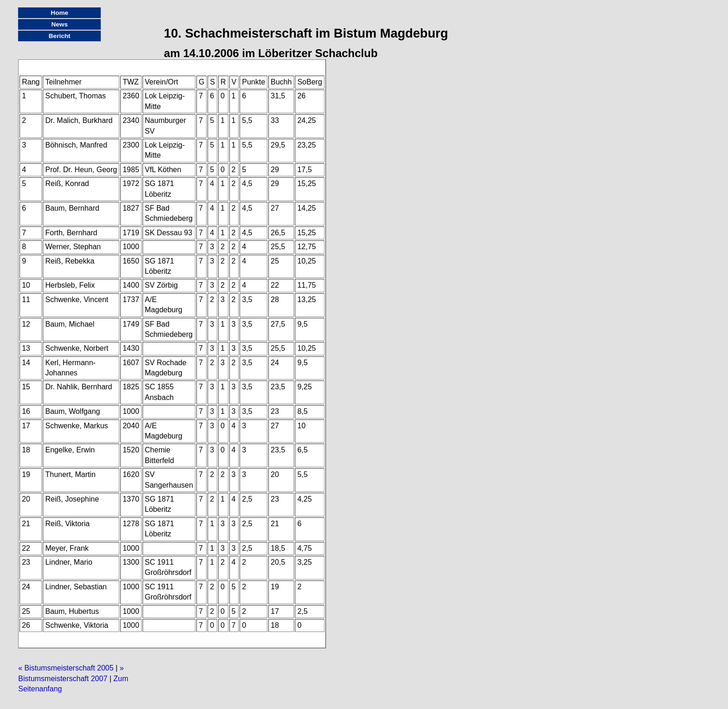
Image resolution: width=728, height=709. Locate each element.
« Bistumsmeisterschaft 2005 (66, 668)
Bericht (60, 36)
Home (59, 13)
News (59, 24)
